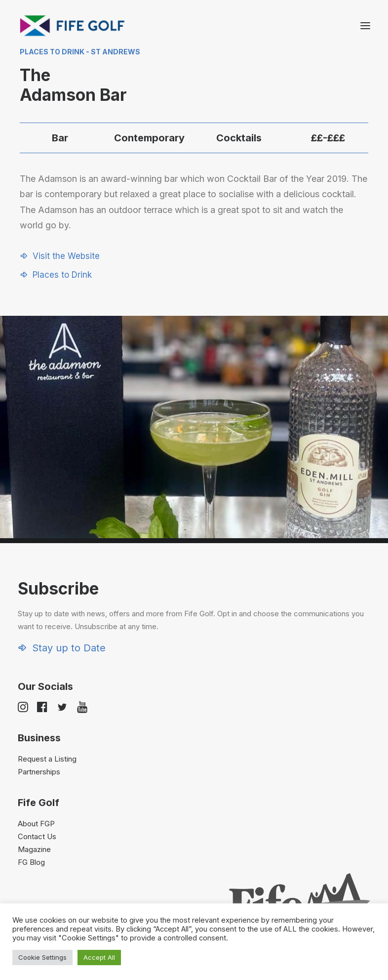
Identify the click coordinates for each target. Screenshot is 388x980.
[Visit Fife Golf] (73, 26)
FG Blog (31, 862)
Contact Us (37, 836)
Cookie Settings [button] (42, 957)
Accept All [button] (99, 957)
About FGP (36, 824)
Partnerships (39, 772)
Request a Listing (47, 759)
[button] (365, 26)
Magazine (34, 849)
